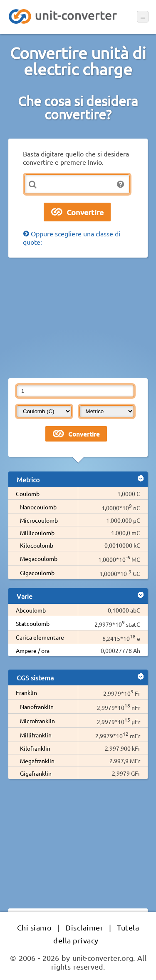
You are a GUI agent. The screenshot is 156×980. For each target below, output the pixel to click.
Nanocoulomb (38, 507)
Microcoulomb (39, 520)
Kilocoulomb (37, 545)
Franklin (26, 692)
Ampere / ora (33, 650)
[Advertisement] (78, 318)
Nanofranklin (37, 707)
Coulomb (28, 494)
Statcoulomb (33, 623)
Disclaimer (84, 927)
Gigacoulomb (37, 573)
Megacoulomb (39, 558)
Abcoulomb (31, 610)
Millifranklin (36, 735)
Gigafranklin (36, 773)
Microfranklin (37, 721)
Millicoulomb (37, 533)
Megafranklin (37, 761)
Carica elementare (40, 637)
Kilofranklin (35, 748)
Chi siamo (35, 927)
